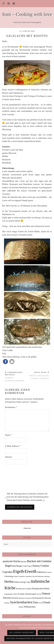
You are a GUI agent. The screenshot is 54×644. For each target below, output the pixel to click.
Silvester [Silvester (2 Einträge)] (48, 598)
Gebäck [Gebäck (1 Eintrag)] (16, 576)
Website (8, 457)
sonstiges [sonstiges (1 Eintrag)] (7, 603)
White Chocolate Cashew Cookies (38, 375)
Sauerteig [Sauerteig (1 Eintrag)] (28, 598)
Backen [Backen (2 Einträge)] (24, 562)
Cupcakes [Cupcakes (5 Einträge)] (8, 572)
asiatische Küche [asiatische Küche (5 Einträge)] (11, 561)
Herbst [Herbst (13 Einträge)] (9, 582)
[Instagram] (4, 4)
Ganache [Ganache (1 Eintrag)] (49, 572)
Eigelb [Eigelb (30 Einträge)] (19, 571)
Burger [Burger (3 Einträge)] (19, 566)
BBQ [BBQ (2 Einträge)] (14, 566)
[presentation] (17, 478)
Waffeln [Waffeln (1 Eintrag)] (21, 607)
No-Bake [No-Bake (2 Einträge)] (21, 594)
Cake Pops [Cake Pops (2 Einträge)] (27, 566)
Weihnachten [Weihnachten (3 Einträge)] (30, 607)
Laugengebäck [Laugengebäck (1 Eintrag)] (8, 594)
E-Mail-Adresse (13, 446)
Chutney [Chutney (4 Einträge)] (36, 566)
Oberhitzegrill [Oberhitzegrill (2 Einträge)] (30, 594)
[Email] (14, 4)
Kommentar (11, 407)
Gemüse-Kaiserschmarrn (16, 376)
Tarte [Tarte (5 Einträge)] (35, 602)
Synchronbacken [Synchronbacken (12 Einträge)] (21, 602)
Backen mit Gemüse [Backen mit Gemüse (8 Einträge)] (39, 561)
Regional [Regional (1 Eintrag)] (22, 598)
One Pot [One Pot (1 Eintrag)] (39, 594)
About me (27, 528)
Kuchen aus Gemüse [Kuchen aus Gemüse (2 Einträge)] (24, 589)
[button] (5, 362)
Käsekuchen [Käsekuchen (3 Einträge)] (38, 588)
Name (8, 435)
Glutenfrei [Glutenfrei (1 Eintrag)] (22, 576)
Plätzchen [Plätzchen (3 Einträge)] (7, 598)
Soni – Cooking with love (27, 14)
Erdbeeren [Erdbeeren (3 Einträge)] (41, 572)
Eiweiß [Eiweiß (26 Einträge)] (30, 571)
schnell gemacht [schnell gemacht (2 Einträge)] (37, 598)
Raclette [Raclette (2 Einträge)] (15, 598)
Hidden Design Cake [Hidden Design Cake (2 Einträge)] (22, 582)
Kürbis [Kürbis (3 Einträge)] (47, 588)
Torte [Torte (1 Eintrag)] (40, 603)
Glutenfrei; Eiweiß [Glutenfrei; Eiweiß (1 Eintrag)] (31, 576)
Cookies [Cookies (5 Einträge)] (45, 566)
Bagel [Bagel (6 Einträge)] (8, 566)
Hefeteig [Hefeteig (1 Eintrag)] (47, 576)
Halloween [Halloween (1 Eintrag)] (41, 576)
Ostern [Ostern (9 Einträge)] (46, 594)
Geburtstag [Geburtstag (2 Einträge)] (9, 576)
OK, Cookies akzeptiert (22, 632)
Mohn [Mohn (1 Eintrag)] (15, 594)
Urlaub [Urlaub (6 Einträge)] (46, 602)
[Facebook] (9, 4)
